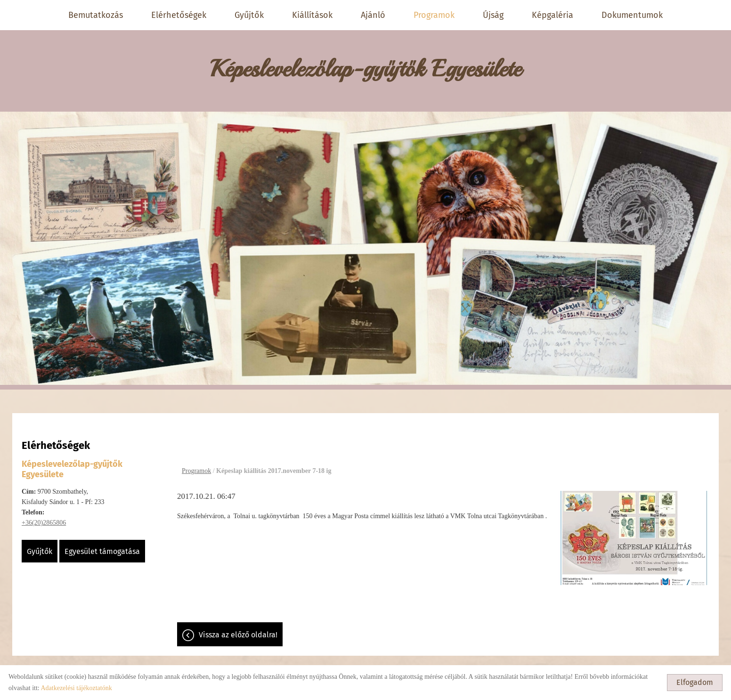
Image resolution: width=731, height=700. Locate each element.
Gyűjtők (249, 15)
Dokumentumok (632, 15)
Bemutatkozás (96, 15)
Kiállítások (312, 15)
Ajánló (373, 15)
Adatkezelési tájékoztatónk (76, 688)
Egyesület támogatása (102, 547)
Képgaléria (552, 15)
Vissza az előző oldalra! (238, 630)
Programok (434, 15)
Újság (493, 15)
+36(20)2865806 (44, 518)
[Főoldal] (365, 66)
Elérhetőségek (179, 15)
